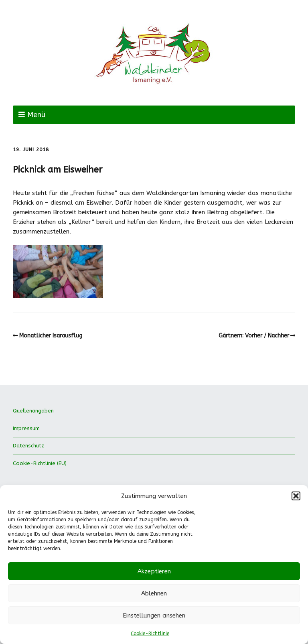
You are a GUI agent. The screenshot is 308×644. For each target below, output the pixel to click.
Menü (36, 115)
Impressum (26, 428)
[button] (296, 496)
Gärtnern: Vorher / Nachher (254, 336)
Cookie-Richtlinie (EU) (40, 463)
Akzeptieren (154, 571)
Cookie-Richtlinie (150, 634)
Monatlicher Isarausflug (51, 336)
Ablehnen (154, 593)
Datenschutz (28, 446)
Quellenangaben (33, 411)
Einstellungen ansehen (154, 616)
